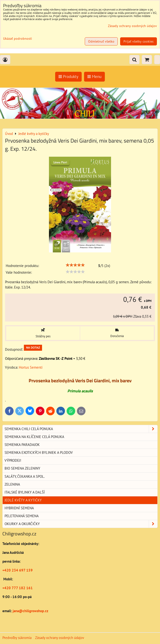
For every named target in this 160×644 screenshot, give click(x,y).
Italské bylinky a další (25, 492)
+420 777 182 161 (18, 588)
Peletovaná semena (22, 516)
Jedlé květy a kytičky (23, 500)
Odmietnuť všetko (101, 41)
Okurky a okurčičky (81, 524)
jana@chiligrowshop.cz (30, 611)
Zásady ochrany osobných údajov (60, 638)
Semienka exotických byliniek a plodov (39, 452)
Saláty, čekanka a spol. (25, 476)
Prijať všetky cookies (139, 41)
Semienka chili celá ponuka (81, 429)
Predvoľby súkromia (17, 638)
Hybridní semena (19, 508)
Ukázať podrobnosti (18, 39)
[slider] (75, 265)
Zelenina (12, 484)
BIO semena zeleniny (22, 468)
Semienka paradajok (22, 445)
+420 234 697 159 (18, 570)
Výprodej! (13, 460)
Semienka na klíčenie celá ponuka (34, 437)
